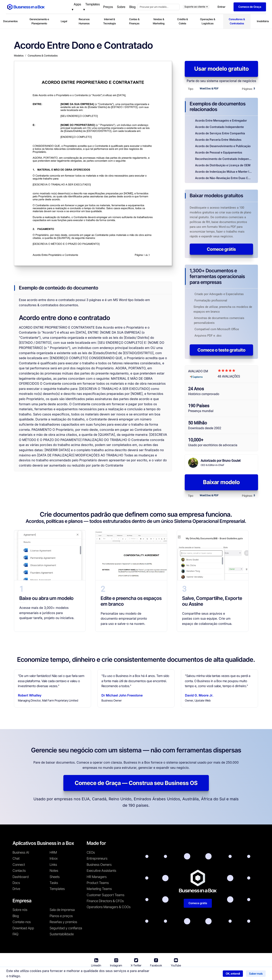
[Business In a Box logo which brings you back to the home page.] (26, 7)
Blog (16, 916)
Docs (16, 883)
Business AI (21, 852)
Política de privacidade (152, 974)
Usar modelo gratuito (221, 69)
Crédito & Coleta (183, 21)
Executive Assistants (101, 871)
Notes (54, 871)
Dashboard (21, 877)
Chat (16, 858)
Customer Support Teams (106, 895)
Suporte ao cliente (196, 7)
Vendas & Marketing (159, 21)
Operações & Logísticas (208, 21)
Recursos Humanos (84, 21)
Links (53, 865)
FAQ (15, 934)
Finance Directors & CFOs (105, 901)
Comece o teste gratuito (221, 350)
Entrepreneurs (97, 858)
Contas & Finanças (134, 21)
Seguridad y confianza (66, 928)
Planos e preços (61, 916)
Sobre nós (20, 910)
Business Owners (99, 865)
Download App (23, 928)
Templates (57, 889)
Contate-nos (22, 922)
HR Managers (97, 877)
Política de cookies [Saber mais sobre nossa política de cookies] (186, 974)
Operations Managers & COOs (109, 907)
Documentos (10, 21)
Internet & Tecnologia (109, 21)
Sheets (55, 877)
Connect (19, 865)
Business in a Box (96, 974)
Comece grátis (221, 249)
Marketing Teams (99, 889)
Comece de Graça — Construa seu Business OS (136, 783)
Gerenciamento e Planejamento (39, 21)
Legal (64, 21)
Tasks (54, 883)
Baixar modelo (221, 482)
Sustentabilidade (62, 934)
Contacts (19, 871)
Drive (16, 889)
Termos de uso (121, 974)
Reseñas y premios (63, 922)
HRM (53, 852)
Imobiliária (263, 21)
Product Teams (98, 883)
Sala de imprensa (62, 910)
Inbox (54, 858)
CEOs (91, 852)
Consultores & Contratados (237, 21)
